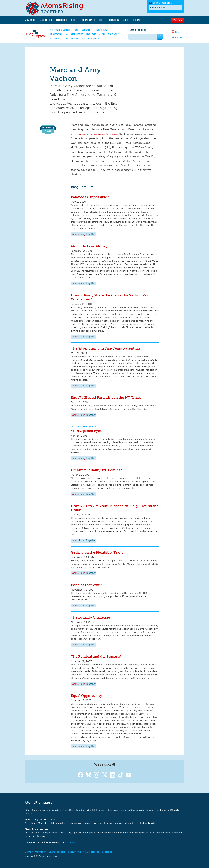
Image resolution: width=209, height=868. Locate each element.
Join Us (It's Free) (163, 3)
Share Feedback (57, 852)
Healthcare (102, 30)
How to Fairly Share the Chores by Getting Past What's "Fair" (110, 297)
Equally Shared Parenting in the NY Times (106, 398)
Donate (178, 20)
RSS (177, 32)
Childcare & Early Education (84, 427)
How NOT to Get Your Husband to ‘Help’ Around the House (115, 508)
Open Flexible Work (109, 34)
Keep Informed (88, 20)
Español (138, 20)
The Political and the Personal (96, 657)
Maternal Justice (75, 34)
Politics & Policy (91, 38)
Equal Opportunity (86, 696)
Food (76, 30)
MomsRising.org (57, 8)
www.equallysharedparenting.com (96, 134)
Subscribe (107, 852)
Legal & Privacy (76, 852)
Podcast (75, 38)
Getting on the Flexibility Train (97, 552)
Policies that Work (86, 585)
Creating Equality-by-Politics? (96, 470)
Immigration (57, 34)
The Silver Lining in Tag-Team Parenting (105, 348)
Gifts (102, 20)
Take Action (46, 20)
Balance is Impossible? (90, 197)
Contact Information (36, 852)
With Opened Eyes (86, 431)
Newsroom (114, 20)
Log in (179, 38)
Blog (73, 20)
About (127, 20)
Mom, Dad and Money (89, 246)
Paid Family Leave (59, 38)
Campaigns (61, 20)
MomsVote (30, 20)
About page (71, 842)
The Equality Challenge (90, 617)
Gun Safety (87, 30)
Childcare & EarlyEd (61, 30)
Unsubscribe (93, 852)
